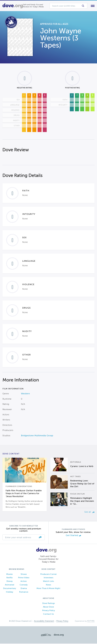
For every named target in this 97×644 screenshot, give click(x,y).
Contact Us (48, 614)
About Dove (48, 607)
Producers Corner (48, 575)
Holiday (10, 592)
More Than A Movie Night (48, 589)
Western (25, 394)
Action (24, 582)
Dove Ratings (48, 604)
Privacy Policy (48, 611)
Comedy (24, 585)
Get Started (73, 536)
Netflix (9, 578)
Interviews (48, 578)
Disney (10, 582)
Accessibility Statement (44, 622)
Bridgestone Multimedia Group (37, 436)
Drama (24, 589)
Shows (24, 575)
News (48, 585)
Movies (9, 575)
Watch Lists (48, 582)
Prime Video (24, 578)
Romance (24, 592)
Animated (10, 585)
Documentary (10, 589)
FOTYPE (91, 622)
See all (89, 512)
